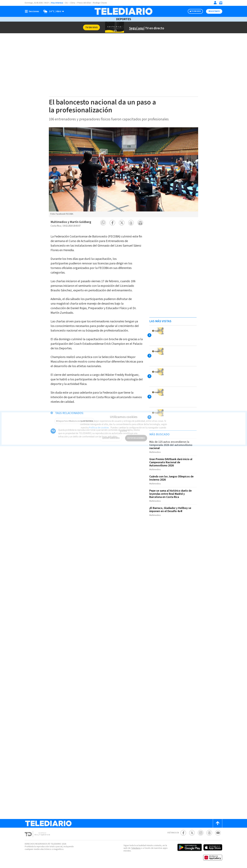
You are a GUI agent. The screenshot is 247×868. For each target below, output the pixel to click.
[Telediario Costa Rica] (123, 11)
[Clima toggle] (53, 11)
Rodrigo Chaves (100, 3)
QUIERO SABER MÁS (111, 436)
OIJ (66, 3)
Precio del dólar (84, 3)
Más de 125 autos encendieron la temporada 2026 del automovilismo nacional (171, 445)
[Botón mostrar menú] (33, 11)
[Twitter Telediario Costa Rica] (192, 833)
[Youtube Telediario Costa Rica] (218, 833)
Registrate (214, 11)
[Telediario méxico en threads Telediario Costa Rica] (209, 833)
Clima (73, 3)
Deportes (124, 19)
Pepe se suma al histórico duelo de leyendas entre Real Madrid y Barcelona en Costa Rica (171, 494)
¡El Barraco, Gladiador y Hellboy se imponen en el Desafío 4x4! (170, 510)
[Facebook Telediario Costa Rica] (183, 833)
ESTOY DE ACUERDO (136, 436)
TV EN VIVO (196, 11)
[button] (103, 223)
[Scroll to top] (218, 823)
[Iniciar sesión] (215, 3)
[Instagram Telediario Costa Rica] (201, 833)
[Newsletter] (221, 3)
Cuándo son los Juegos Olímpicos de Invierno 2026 (171, 478)
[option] (123, 172)
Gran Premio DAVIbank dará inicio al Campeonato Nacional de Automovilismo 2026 (171, 462)
